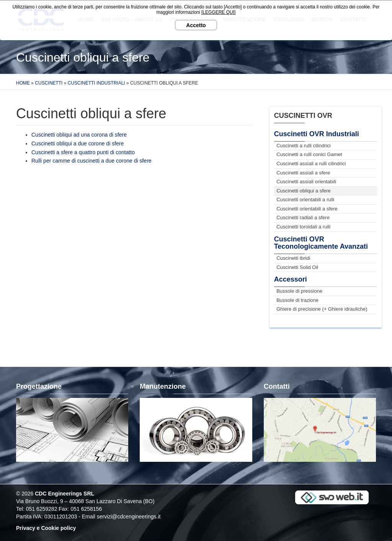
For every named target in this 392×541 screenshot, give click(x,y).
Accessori (291, 279)
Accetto (196, 25)
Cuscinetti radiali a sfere (303, 218)
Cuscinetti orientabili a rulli (305, 200)
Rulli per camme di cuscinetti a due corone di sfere (91, 161)
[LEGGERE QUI (218, 12)
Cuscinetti (49, 83)
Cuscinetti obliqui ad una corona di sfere (79, 135)
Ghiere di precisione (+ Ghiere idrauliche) (322, 309)
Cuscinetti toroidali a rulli (303, 227)
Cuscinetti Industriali (96, 83)
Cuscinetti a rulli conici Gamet (309, 154)
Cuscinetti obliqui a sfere (304, 191)
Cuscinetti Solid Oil (297, 267)
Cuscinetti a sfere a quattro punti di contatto (83, 152)
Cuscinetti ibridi (293, 258)
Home (23, 83)
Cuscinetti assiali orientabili (306, 182)
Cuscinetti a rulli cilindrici (304, 146)
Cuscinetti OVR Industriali (317, 134)
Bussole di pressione (299, 291)
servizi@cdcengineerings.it (129, 517)
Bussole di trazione (297, 300)
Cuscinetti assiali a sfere (303, 173)
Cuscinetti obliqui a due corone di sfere (78, 143)
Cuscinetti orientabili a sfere (307, 209)
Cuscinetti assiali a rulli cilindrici (311, 164)
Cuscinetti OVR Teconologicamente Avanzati (321, 243)
